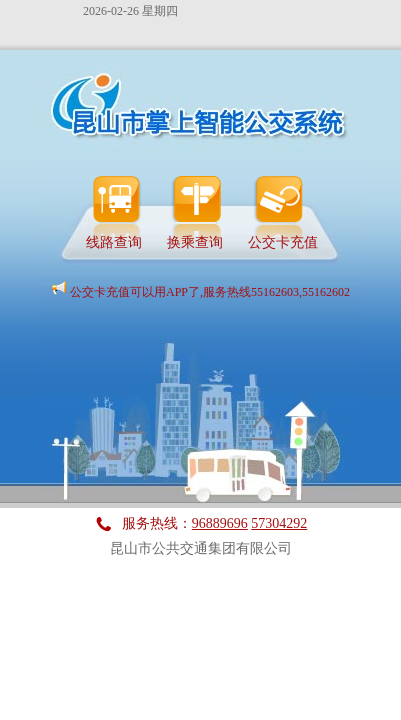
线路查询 (114, 241)
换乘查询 (195, 241)
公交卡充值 (283, 241)
